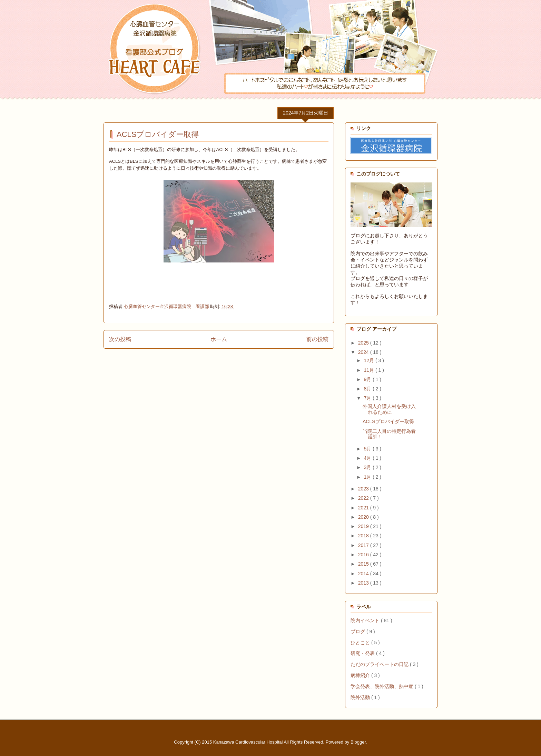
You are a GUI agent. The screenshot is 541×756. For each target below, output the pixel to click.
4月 (368, 458)
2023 (364, 489)
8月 (368, 389)
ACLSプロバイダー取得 (388, 421)
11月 (369, 370)
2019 (364, 526)
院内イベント (366, 620)
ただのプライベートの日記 (380, 664)
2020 (364, 517)
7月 (368, 398)
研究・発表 (363, 653)
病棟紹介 (361, 675)
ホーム (219, 339)
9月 (368, 379)
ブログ (358, 631)
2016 (364, 555)
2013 (364, 583)
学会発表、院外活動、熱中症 (383, 686)
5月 (368, 449)
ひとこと (361, 643)
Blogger (358, 742)
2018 (364, 536)
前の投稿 (317, 339)
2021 (364, 508)
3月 (368, 467)
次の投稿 (120, 339)
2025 (364, 343)
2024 (364, 352)
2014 (364, 574)
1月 (368, 477)
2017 (364, 545)
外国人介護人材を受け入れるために (389, 409)
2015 (364, 564)
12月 (369, 360)
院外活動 (361, 697)
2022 (364, 498)
